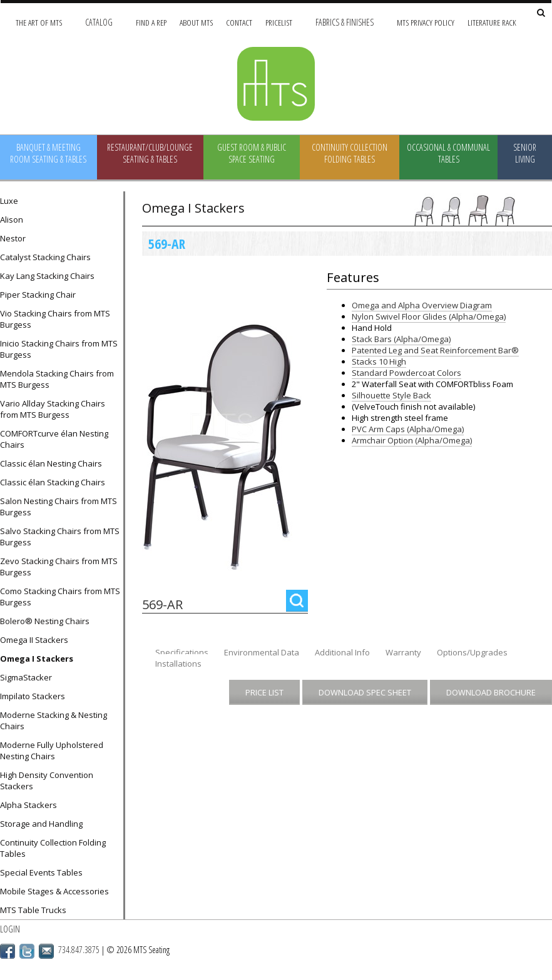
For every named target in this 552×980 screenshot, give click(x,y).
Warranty (403, 652)
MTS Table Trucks (33, 910)
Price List (264, 692)
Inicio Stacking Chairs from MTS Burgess (59, 349)
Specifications (182, 652)
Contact (239, 22)
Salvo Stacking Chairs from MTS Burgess (60, 537)
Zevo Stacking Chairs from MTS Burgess (59, 567)
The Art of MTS (39, 22)
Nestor (13, 238)
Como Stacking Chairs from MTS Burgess (60, 597)
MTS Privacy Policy (426, 22)
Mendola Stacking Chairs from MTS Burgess (57, 379)
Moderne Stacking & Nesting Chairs (54, 720)
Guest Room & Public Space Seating (252, 153)
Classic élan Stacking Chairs (53, 482)
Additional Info (342, 652)
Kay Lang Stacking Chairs (47, 276)
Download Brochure (491, 692)
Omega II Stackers (34, 640)
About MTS (196, 22)
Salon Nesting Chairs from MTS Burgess (59, 507)
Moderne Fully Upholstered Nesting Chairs (52, 750)
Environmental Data (262, 652)
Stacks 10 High (379, 361)
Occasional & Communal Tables (448, 153)
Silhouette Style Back (391, 395)
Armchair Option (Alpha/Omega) (412, 440)
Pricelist (279, 22)
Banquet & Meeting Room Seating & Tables (48, 153)
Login (10, 929)
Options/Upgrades (472, 652)
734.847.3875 (79, 950)
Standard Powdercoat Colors (406, 373)
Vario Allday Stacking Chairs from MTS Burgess (53, 409)
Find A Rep (151, 22)
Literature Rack (492, 22)
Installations (178, 664)
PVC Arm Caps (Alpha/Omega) (408, 429)
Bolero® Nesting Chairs (45, 621)
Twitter (27, 951)
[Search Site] (541, 13)
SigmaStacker (26, 677)
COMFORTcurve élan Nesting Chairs (54, 439)
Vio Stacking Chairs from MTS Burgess (55, 319)
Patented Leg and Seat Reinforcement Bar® (435, 350)
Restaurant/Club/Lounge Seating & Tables (150, 153)
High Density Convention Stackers (47, 780)
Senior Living (525, 153)
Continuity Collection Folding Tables (350, 153)
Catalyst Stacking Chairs (45, 257)
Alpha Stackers (28, 805)
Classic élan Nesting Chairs (51, 463)
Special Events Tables (41, 872)
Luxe (9, 201)
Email (46, 951)
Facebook (8, 951)
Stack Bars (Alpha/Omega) (401, 339)
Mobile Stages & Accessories (54, 891)
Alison (12, 220)
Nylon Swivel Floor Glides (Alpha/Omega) (429, 316)
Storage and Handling (41, 824)
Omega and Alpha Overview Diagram (422, 305)
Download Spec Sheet (365, 692)
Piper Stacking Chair (38, 295)
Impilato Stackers (33, 696)
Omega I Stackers (37, 659)
